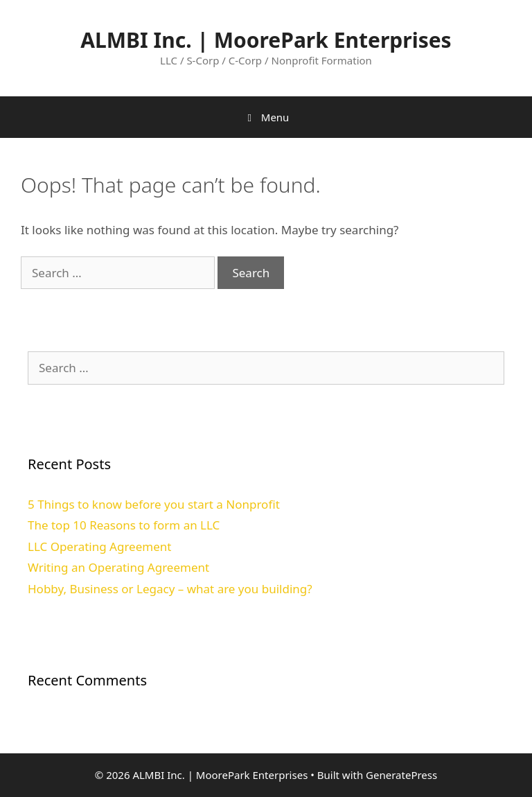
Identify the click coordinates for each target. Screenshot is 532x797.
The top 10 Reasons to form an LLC (124, 525)
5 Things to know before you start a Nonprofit (154, 504)
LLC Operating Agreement (99, 546)
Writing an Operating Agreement (118, 567)
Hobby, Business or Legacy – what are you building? (170, 589)
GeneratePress (401, 775)
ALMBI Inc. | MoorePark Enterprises (266, 40)
